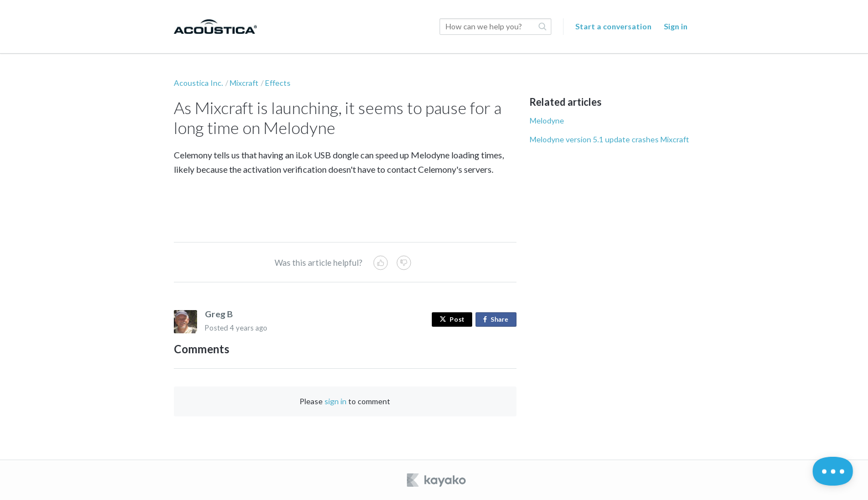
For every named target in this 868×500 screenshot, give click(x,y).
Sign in (676, 26)
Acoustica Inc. (198, 83)
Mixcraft (244, 83)
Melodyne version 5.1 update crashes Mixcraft (609, 139)
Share (498, 320)
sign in (335, 401)
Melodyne (547, 120)
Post (452, 319)
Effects (278, 83)
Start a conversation (613, 26)
